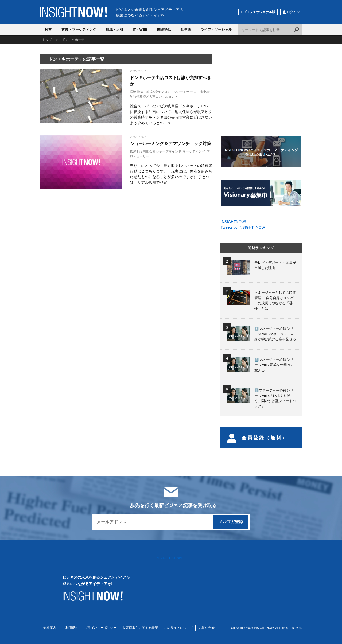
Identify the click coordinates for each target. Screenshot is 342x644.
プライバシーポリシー (100, 628)
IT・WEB (140, 30)
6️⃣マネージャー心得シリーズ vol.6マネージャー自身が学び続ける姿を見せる (275, 334)
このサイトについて (178, 628)
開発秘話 (164, 30)
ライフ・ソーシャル (216, 30)
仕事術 (186, 30)
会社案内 (50, 628)
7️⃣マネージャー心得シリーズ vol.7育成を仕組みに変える (274, 365)
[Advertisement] (81, 240)
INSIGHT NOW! (74, 12)
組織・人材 (114, 30)
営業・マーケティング (79, 30)
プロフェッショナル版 (259, 12)
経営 (48, 30)
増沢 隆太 (137, 92)
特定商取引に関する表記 (140, 628)
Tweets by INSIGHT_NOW (243, 227)
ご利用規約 (70, 628)
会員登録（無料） (257, 438)
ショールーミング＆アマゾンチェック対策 (170, 144)
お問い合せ (207, 628)
